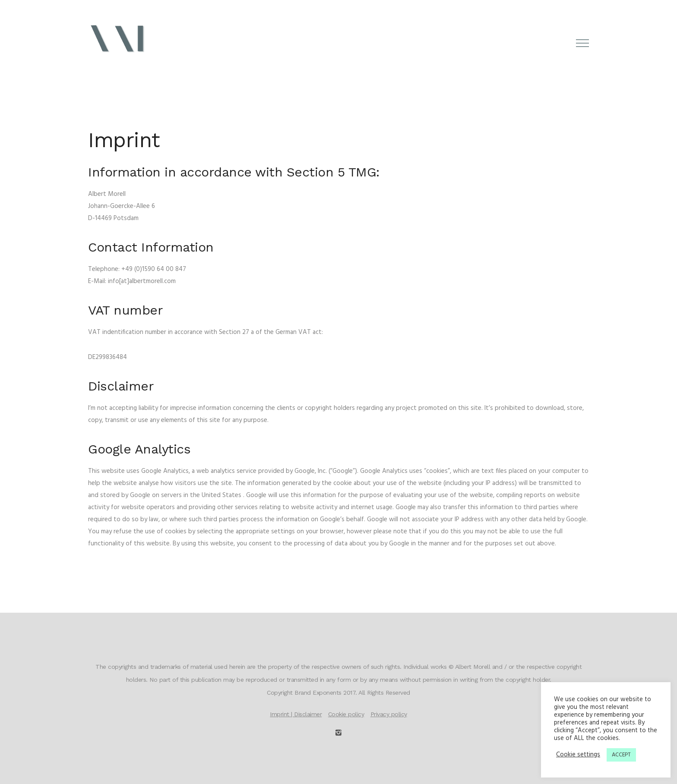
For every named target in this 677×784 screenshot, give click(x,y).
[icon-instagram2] (338, 733)
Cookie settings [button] (578, 755)
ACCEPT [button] (621, 755)
